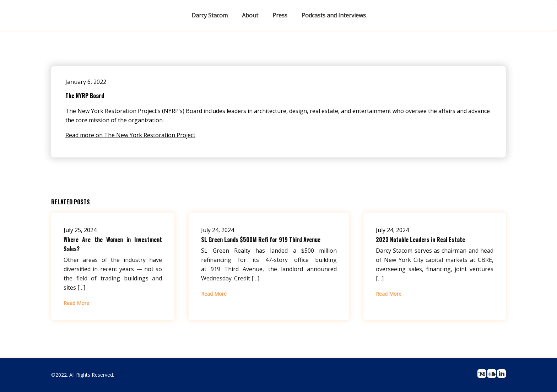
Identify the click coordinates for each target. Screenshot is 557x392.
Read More (76, 303)
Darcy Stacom (210, 15)
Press (280, 15)
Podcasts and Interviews (334, 15)
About (250, 15)
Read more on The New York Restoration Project (130, 135)
